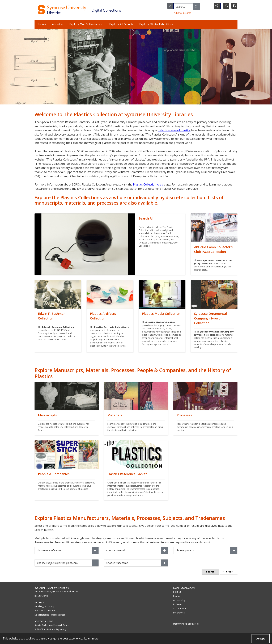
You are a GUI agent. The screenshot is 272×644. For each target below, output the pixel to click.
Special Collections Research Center (52, 625)
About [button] (58, 24)
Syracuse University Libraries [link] (52, 588)
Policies (177, 592)
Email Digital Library (44, 606)
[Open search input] (208, 6)
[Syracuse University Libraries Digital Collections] (90, 10)
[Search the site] (183, 6)
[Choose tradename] (164, 563)
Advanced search (176, 12)
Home (42, 24)
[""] (160, 244)
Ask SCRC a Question (45, 611)
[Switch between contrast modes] (234, 6)
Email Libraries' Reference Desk (50, 615)
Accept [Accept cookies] (261, 639)
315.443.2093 (41, 596)
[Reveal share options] (217, 6)
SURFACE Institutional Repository (50, 629)
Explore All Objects (121, 24)
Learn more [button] (91, 639)
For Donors (179, 613)
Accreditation (180, 609)
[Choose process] (234, 550)
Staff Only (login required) (186, 624)
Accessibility (179, 600)
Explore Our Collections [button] (86, 24)
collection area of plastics (174, 130)
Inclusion (178, 604)
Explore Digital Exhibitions (156, 24)
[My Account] (225, 6)
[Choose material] (164, 550)
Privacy (177, 596)
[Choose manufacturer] (95, 550)
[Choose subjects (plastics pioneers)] (95, 563)
